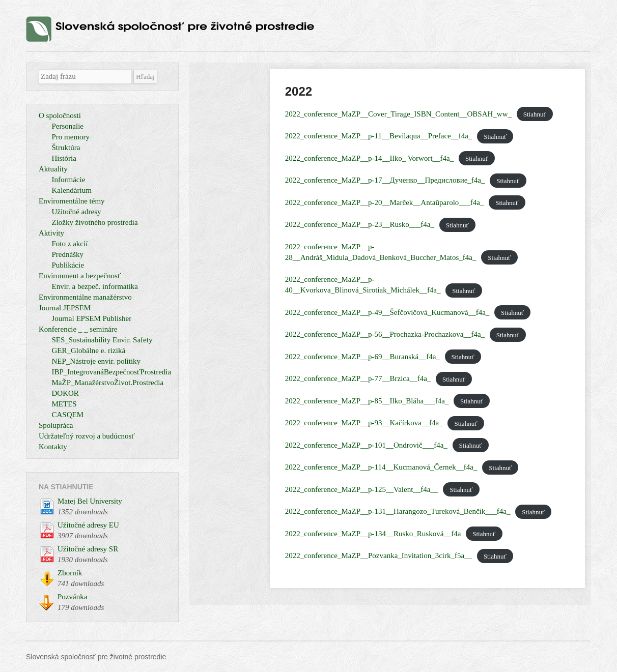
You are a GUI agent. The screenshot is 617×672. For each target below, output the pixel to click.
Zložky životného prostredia (95, 222)
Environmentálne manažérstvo (85, 297)
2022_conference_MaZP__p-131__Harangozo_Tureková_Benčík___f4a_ (398, 511)
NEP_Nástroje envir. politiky (96, 361)
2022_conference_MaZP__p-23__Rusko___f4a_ (360, 224)
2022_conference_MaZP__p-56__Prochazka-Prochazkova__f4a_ (385, 334)
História (64, 158)
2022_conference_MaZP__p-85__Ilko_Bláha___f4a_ (367, 401)
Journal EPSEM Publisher (92, 318)
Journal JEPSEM (65, 308)
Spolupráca (56, 425)
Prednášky (68, 254)
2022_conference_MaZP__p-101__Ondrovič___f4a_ (366, 445)
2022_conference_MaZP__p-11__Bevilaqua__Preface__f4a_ (379, 136)
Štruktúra (66, 148)
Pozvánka (72, 597)
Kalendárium (72, 190)
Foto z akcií (70, 244)
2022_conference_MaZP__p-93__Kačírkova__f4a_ (364, 423)
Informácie (69, 180)
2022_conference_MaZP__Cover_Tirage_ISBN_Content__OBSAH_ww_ (398, 114)
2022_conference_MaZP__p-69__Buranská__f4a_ (362, 357)
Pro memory (71, 137)
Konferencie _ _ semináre (78, 329)
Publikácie (68, 265)
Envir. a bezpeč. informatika (95, 286)
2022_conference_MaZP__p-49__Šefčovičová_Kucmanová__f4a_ (387, 312)
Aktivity (51, 233)
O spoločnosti (60, 115)
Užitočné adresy (77, 212)
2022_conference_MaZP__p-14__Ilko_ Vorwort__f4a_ (369, 158)
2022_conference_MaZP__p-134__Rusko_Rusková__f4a (373, 534)
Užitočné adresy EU (88, 525)
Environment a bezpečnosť (80, 276)
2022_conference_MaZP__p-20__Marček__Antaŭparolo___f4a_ (385, 202)
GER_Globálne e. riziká (89, 350)
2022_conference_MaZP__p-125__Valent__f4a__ (362, 489)
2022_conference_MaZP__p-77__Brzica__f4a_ (358, 378)
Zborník (70, 573)
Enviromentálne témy (72, 201)
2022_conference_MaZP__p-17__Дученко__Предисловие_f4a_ (385, 180)
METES (64, 404)
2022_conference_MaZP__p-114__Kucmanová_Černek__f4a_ (381, 467)
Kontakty (53, 447)
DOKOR (65, 393)
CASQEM (68, 415)
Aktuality (53, 169)
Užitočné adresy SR (88, 549)
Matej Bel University (90, 501)
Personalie (68, 126)
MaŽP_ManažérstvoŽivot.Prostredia (108, 383)
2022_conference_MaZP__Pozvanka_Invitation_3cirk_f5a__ (378, 556)
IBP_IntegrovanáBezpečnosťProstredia (112, 372)
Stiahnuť (535, 114)
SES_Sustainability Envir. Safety (102, 340)
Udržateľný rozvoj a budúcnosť (87, 436)
